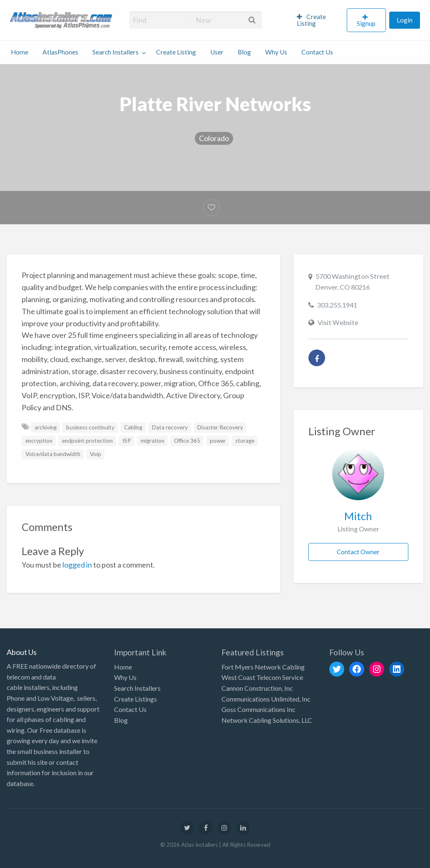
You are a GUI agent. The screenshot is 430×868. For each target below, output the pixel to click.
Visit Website (338, 322)
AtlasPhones (60, 52)
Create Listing (312, 20)
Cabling (133, 427)
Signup (366, 23)
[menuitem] (318, 20)
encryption (39, 441)
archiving (46, 427)
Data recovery (170, 427)
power (218, 441)
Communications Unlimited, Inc (266, 699)
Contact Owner (358, 552)
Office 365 (187, 441)
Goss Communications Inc (258, 709)
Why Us (276, 52)
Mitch (358, 516)
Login (405, 20)
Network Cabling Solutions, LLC (267, 720)
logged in (77, 565)
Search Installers (116, 52)
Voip (96, 454)
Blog (244, 52)
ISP (127, 441)
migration (153, 441)
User (217, 52)
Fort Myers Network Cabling (263, 667)
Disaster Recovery (220, 427)
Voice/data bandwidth (53, 454)
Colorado (214, 138)
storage (245, 441)
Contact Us (317, 52)
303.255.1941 (337, 305)
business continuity (90, 427)
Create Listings (135, 699)
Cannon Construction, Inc (257, 688)
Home (20, 52)
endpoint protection (87, 441)
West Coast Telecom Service (262, 677)
